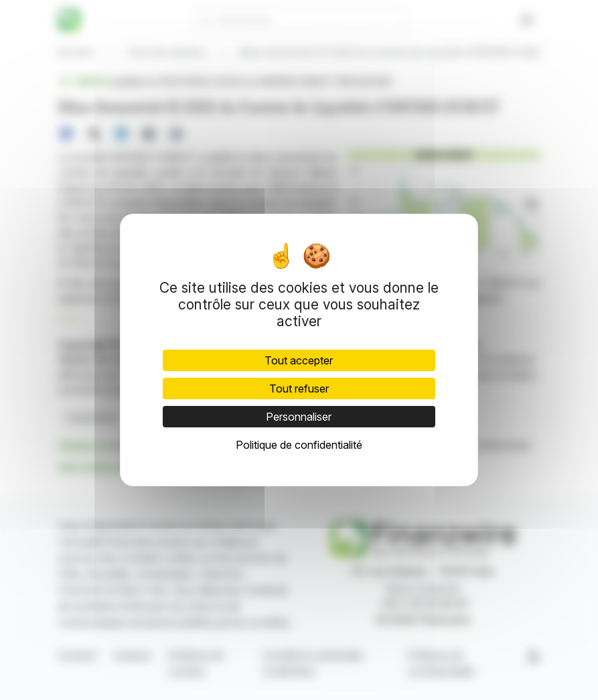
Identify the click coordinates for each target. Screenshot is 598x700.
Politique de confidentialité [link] (299, 445)
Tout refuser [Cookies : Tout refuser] (299, 389)
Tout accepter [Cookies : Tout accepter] (299, 360)
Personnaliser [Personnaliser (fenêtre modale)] (299, 417)
